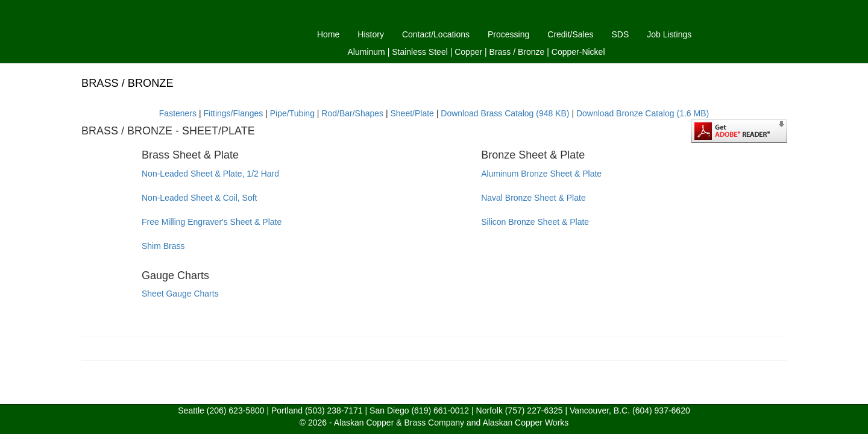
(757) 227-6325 (534, 410)
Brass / (503, 52)
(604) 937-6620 (661, 410)
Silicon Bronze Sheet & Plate (535, 222)
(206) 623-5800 (236, 410)
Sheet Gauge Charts (180, 294)
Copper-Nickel (578, 52)
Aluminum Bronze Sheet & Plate (541, 174)
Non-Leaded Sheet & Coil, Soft (199, 198)
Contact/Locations (436, 34)
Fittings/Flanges (233, 113)
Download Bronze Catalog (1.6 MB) (643, 113)
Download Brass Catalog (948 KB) (505, 113)
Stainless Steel (420, 52)
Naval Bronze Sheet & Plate (533, 198)
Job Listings (669, 34)
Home (328, 34)
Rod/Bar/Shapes (352, 113)
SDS (621, 34)
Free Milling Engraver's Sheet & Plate (212, 222)
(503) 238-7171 (334, 410)
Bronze (531, 52)
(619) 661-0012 (440, 410)
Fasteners (178, 113)
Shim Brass (163, 246)
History (371, 34)
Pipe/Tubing (292, 113)
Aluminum (366, 52)
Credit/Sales (570, 34)
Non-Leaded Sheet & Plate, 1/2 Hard (210, 174)
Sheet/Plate (412, 113)
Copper (468, 52)
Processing (508, 34)
